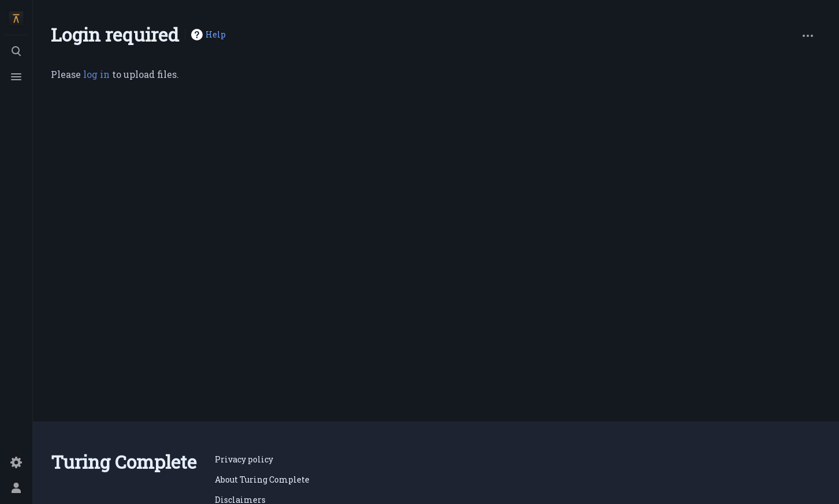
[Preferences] (16, 462)
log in (96, 74)
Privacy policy (244, 459)
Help (216, 34)
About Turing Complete (262, 479)
